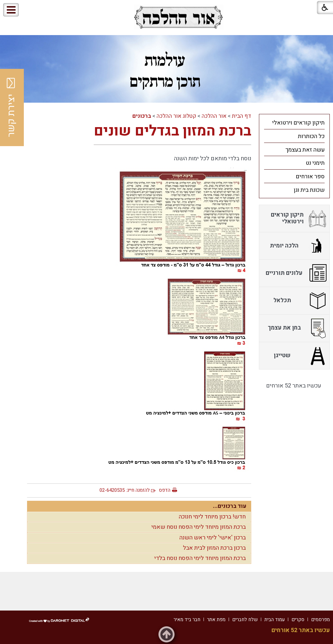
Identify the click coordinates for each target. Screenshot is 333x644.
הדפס (165, 490)
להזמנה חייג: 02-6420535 (125, 490)
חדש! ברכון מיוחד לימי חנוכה (212, 517)
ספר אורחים (310, 177)
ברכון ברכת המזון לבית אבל (214, 548)
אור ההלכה (214, 116)
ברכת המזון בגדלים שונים (172, 131)
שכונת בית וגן (309, 190)
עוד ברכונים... (230, 506)
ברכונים (142, 116)
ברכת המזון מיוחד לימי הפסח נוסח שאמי (199, 527)
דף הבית (242, 116)
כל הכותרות (311, 136)
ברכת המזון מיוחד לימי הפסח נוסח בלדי (200, 558)
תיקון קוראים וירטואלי (298, 123)
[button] (32, 10)
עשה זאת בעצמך (305, 150)
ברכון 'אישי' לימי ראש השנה (213, 538)
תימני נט (315, 163)
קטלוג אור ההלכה (176, 116)
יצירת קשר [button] (11, 107)
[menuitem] (294, 123)
